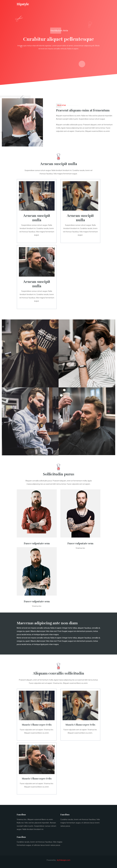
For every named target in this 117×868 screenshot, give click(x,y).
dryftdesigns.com (64, 860)
